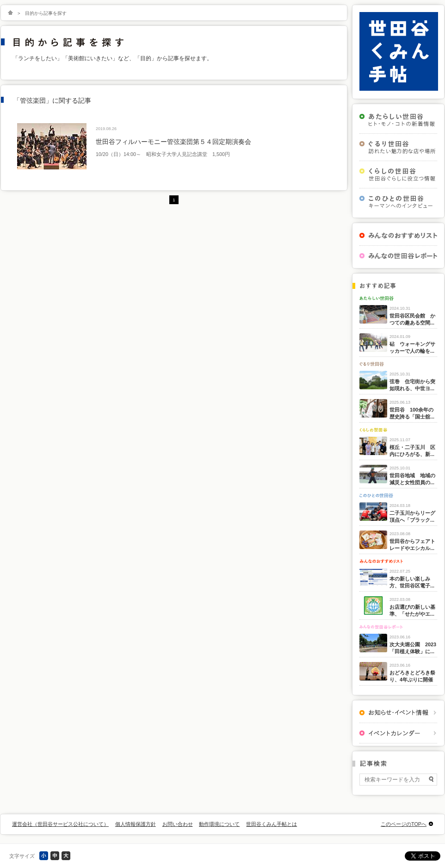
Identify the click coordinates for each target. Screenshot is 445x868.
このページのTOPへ (404, 824)
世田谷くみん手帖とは (272, 824)
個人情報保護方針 (136, 824)
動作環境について (219, 824)
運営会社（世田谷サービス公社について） (60, 824)
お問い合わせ (178, 824)
